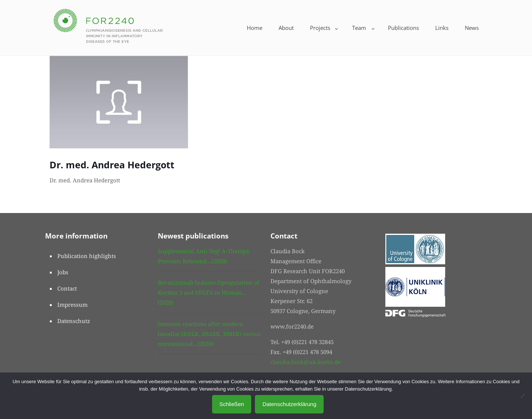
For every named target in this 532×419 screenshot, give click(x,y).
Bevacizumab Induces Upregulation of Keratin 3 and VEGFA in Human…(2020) (209, 292)
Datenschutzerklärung (289, 404)
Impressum (72, 305)
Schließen (232, 404)
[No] (523, 396)
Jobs (63, 272)
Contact (67, 288)
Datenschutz (74, 321)
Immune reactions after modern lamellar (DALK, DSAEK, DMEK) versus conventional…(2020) (209, 334)
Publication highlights (87, 256)
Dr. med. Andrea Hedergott (112, 165)
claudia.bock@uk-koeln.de (306, 362)
